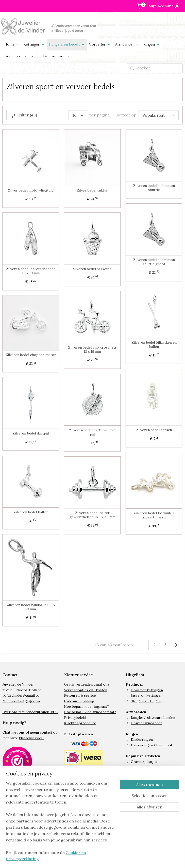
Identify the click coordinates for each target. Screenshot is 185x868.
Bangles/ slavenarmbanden (153, 718)
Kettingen (34, 44)
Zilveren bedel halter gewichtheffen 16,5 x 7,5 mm (92, 515)
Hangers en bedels (67, 44)
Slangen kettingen (146, 701)
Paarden (137, 767)
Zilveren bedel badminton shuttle (154, 188)
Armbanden (127, 44)
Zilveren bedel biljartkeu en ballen (154, 345)
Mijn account (164, 6)
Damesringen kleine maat (152, 745)
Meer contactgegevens (21, 701)
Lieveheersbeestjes (147, 773)
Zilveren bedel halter (31, 512)
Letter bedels (142, 784)
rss (101, 859)
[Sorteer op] (158, 115)
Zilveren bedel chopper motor (31, 355)
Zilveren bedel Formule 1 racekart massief (154, 515)
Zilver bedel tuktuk (92, 190)
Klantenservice (56, 56)
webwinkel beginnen (118, 859)
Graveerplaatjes (144, 762)
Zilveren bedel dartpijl (31, 433)
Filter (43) (24, 115)
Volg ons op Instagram (26, 805)
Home (12, 44)
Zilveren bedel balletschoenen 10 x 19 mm (31, 271)
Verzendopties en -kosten (86, 690)
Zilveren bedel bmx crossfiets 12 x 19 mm (92, 350)
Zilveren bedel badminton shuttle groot (154, 262)
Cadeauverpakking (79, 701)
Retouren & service (80, 695)
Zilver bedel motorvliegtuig (31, 190)
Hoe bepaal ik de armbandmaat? (90, 712)
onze (14, 738)
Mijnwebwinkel (159, 859)
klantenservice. (31, 738)
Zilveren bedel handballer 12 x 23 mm (31, 607)
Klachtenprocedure (80, 723)
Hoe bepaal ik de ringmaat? (86, 707)
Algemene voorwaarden (84, 837)
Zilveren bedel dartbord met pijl (92, 432)
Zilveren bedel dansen (154, 430)
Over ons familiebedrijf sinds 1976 (30, 712)
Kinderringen (142, 739)
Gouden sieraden (19, 56)
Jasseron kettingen (147, 695)
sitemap (92, 859)
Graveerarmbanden (147, 723)
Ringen (152, 44)
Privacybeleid (75, 718)
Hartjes (137, 778)
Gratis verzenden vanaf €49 (87, 684)
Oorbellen (100, 44)
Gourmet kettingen (147, 690)
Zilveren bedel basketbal (92, 269)
